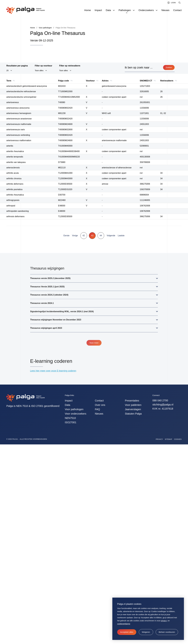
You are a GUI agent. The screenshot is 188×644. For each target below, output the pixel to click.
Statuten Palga (133, 414)
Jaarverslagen (133, 409)
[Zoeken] (180, 3)
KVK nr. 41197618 (163, 409)
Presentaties (132, 401)
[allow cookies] (127, 632)
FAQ (97, 409)
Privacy (159, 439)
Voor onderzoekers (76, 414)
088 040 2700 (160, 400)
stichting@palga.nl (163, 405)
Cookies (178, 439)
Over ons (100, 405)
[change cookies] (167, 632)
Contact (99, 401)
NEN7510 (70, 418)
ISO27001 (71, 422)
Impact (69, 401)
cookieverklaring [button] (124, 624)
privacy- (164, 621)
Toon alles (39, 71)
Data (67, 405)
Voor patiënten (133, 405)
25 (7, 71)
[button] (146, 632)
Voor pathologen (74, 409)
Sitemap (169, 439)
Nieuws (99, 414)
